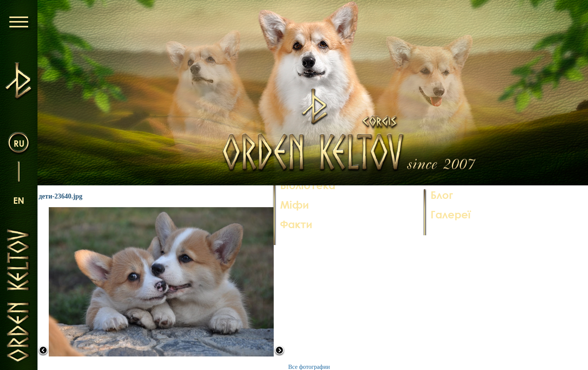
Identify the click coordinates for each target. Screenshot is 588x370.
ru (19, 143)
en (19, 200)
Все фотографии (309, 367)
